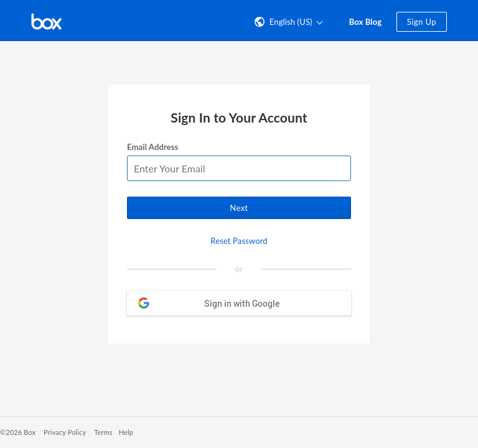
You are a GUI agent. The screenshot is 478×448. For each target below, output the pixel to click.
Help (126, 432)
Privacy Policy (65, 432)
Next (239, 208)
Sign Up (422, 22)
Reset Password (239, 241)
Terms (103, 432)
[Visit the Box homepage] (46, 21)
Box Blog (366, 22)
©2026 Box (18, 432)
